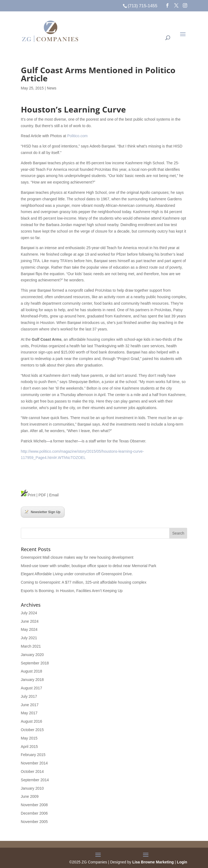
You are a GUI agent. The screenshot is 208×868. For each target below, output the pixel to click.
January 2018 (32, 680)
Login (182, 862)
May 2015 (29, 738)
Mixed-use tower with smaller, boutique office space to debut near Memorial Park (89, 566)
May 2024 (29, 629)
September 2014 (35, 780)
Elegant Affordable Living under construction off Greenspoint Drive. (77, 574)
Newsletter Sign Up (42, 512)
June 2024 (30, 621)
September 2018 (35, 663)
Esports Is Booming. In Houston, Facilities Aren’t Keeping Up (72, 591)
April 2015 (29, 747)
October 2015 (32, 730)
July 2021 (29, 638)
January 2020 (32, 655)
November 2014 (34, 763)
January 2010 (32, 788)
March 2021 (31, 646)
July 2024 (29, 613)
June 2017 (30, 705)
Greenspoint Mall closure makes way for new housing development (77, 557)
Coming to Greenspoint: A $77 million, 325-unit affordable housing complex (84, 582)
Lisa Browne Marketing (153, 862)
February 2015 (33, 755)
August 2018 (32, 671)
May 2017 (29, 713)
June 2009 (30, 796)
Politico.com (77, 136)
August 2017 (32, 688)
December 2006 (34, 813)
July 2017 (29, 696)
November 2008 (34, 805)
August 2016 (32, 721)
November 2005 (34, 822)
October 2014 (32, 771)
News (52, 88)
